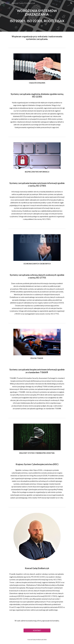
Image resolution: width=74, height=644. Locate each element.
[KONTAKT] (37, 630)
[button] (3, 3)
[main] (37, 16)
